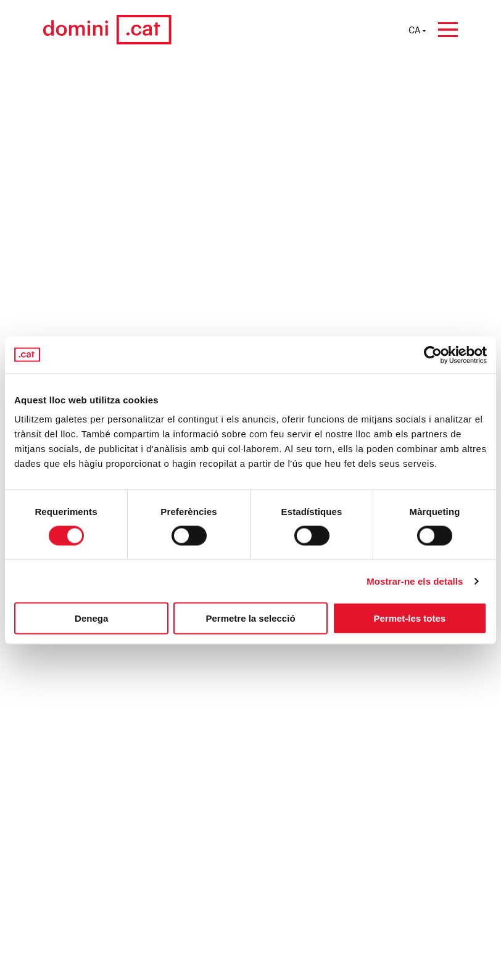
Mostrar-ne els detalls (415, 581)
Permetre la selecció (250, 618)
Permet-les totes (409, 618)
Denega (91, 618)
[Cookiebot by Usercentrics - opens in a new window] (433, 355)
